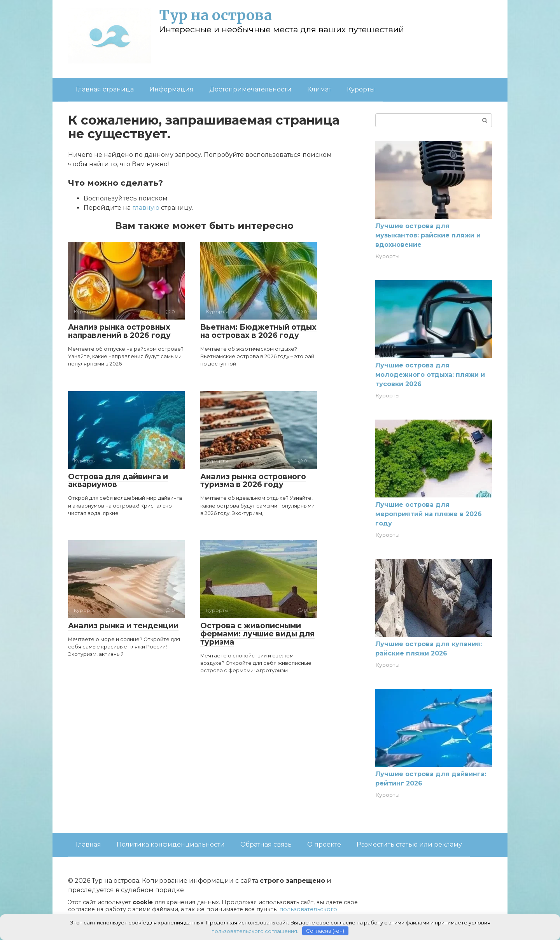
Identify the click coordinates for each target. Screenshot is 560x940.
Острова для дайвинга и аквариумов (118, 481)
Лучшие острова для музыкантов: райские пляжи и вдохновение (428, 235)
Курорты (361, 89)
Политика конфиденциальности (171, 844)
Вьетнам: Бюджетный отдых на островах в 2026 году (258, 331)
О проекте (324, 844)
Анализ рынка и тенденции (123, 626)
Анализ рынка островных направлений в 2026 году (119, 331)
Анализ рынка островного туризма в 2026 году (253, 481)
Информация (171, 89)
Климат (319, 89)
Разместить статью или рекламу (409, 844)
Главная (88, 844)
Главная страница (105, 89)
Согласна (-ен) (325, 930)
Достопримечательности (250, 89)
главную (146, 208)
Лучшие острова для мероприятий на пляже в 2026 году (429, 514)
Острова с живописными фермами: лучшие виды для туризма (257, 634)
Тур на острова (215, 15)
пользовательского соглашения (254, 930)
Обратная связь (266, 844)
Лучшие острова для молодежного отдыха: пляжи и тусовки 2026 (430, 375)
